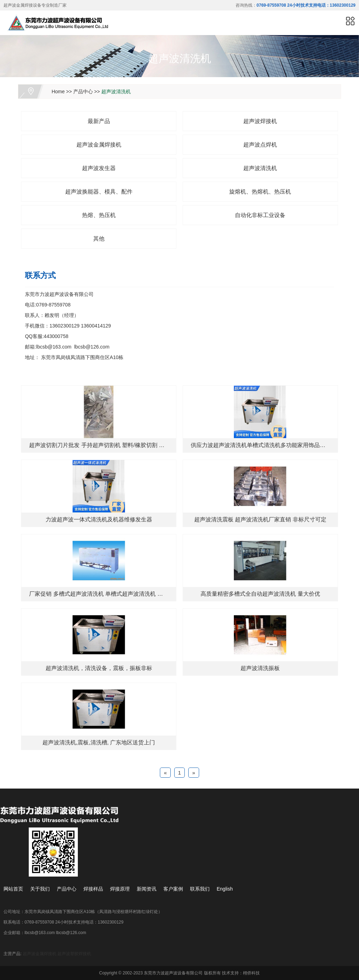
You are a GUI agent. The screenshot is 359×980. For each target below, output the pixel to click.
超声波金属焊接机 (99, 145)
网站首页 (13, 889)
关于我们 (40, 889)
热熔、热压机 (99, 215)
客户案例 (173, 889)
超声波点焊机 (260, 145)
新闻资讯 (147, 889)
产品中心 (83, 92)
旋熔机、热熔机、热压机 (260, 192)
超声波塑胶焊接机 (74, 954)
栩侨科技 (251, 973)
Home (58, 92)
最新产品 (99, 121)
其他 (99, 239)
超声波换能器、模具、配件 (99, 192)
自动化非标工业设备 (260, 215)
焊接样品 (93, 889)
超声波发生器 (99, 168)
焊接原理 (120, 889)
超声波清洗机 (116, 92)
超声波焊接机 (260, 121)
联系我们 (200, 889)
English (225, 889)
